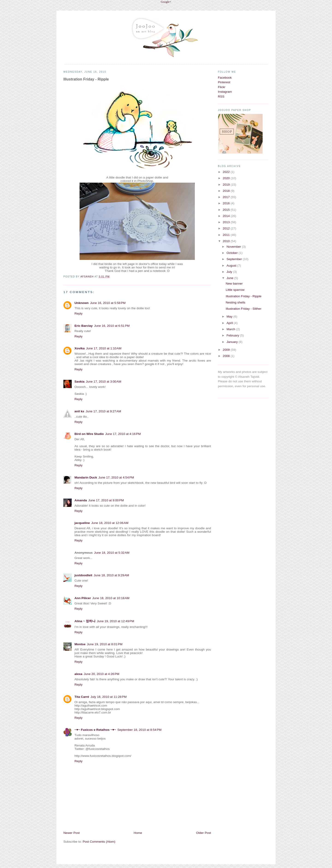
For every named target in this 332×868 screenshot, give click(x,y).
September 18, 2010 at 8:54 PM (139, 730)
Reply (79, 314)
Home (138, 833)
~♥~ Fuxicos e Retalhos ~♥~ (95, 730)
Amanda (81, 500)
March (231, 329)
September (235, 259)
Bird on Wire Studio (89, 434)
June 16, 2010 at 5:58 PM (108, 303)
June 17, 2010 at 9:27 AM (103, 411)
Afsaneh (87, 276)
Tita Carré (82, 697)
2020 (227, 178)
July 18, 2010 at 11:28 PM (108, 697)
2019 (227, 185)
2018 (227, 191)
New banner (234, 284)
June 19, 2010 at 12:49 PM (116, 621)
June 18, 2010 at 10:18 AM (111, 598)
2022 (227, 172)
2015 (227, 210)
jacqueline (82, 523)
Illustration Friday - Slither (244, 309)
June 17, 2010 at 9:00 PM (106, 500)
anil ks (79, 411)
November (234, 247)
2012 (227, 228)
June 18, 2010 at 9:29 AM (111, 575)
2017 (227, 197)
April (230, 323)
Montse (80, 644)
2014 (227, 216)
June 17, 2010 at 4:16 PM (123, 434)
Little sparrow (235, 290)
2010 (227, 241)
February (233, 335)
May (230, 317)
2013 (227, 222)
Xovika (80, 348)
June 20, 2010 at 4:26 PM (101, 674)
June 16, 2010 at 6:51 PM (112, 326)
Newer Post (72, 833)
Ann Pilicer (83, 598)
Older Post (204, 833)
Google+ (166, 2)
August (232, 266)
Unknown (82, 303)
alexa (78, 674)
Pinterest (224, 82)
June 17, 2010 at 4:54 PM (116, 477)
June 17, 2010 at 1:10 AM (104, 348)
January (232, 342)
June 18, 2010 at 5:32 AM (112, 553)
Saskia (79, 382)
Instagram (225, 92)
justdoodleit (83, 575)
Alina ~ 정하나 (85, 621)
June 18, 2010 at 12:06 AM (110, 523)
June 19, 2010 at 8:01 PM (105, 644)
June (230, 278)
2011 (227, 235)
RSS (221, 97)
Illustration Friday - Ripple (244, 296)
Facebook (225, 78)
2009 (227, 350)
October (232, 253)
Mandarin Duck (86, 477)
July (230, 272)
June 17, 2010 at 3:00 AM (104, 382)
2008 (227, 356)
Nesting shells (236, 302)
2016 (227, 203)
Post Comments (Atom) (99, 842)
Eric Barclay (84, 326)
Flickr (222, 87)
